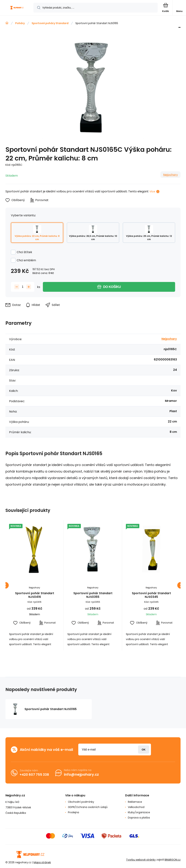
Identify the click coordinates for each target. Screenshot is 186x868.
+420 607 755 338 (34, 775)
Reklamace (135, 802)
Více (152, 191)
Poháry (20, 23)
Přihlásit (144, 750)
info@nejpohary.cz (81, 774)
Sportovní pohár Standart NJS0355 (93, 595)
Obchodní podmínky (81, 802)
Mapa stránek (42, 862)
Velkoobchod (136, 807)
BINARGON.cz (173, 860)
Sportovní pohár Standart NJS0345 (151, 595)
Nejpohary (170, 175)
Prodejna (73, 812)
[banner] (17, 8)
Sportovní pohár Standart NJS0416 (35, 595)
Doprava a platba (139, 818)
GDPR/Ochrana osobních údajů (88, 807)
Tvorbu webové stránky (141, 860)
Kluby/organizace (139, 812)
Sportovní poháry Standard (50, 23)
